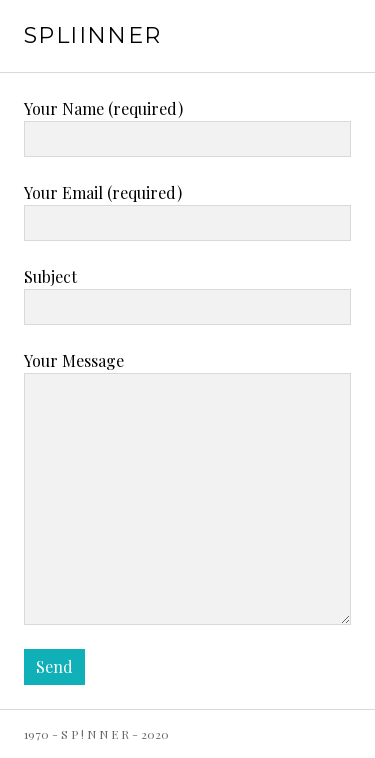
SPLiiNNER (92, 35)
